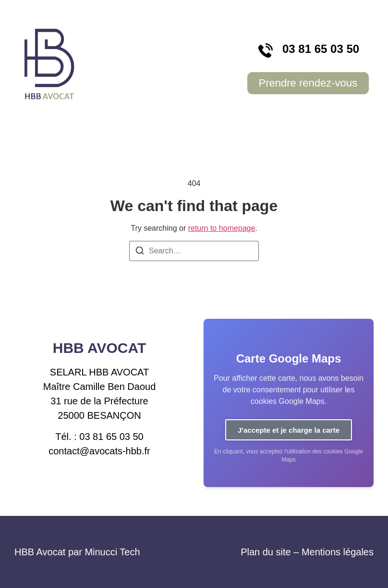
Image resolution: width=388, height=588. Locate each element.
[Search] (140, 252)
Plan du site (266, 552)
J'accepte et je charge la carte (289, 430)
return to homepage (222, 228)
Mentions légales (338, 552)
